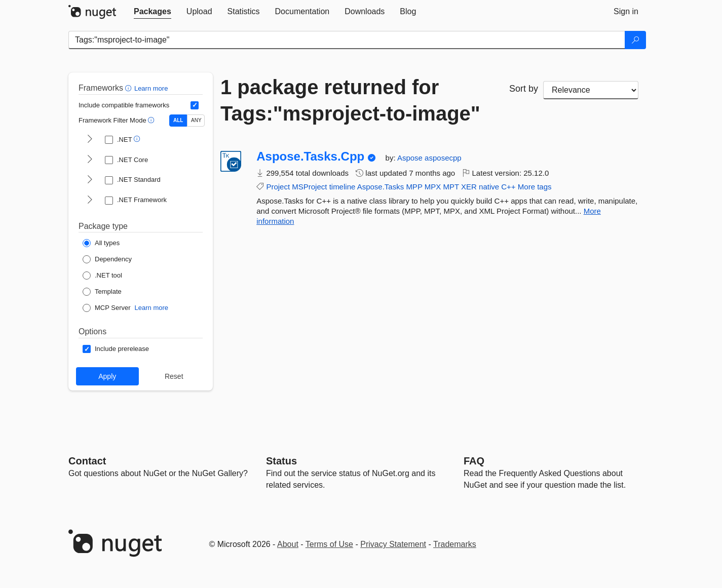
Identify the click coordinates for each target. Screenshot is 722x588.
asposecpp (443, 158)
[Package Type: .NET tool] (102, 276)
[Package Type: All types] (101, 243)
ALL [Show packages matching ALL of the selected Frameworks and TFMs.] (178, 120)
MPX (433, 187)
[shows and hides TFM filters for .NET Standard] (90, 180)
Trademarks (455, 544)
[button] (129, 88)
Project (278, 187)
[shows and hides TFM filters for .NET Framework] (90, 201)
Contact (87, 461)
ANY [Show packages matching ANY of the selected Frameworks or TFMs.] (196, 120)
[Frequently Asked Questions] (474, 461)
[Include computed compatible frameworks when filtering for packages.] (195, 105)
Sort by (524, 89)
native (489, 187)
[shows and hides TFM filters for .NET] (90, 140)
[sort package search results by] (591, 90)
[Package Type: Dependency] (107, 259)
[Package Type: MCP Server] (107, 308)
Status (281, 461)
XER (469, 187)
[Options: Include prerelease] (116, 349)
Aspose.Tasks (381, 187)
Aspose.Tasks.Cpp (310, 156)
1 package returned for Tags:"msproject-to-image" (350, 100)
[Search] (635, 40)
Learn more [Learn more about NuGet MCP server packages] (151, 308)
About (288, 544)
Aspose (411, 158)
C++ (508, 187)
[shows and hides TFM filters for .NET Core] (90, 160)
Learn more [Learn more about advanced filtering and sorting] (151, 88)
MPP (414, 187)
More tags (535, 187)
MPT (451, 187)
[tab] (153, 12)
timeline (343, 187)
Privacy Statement (393, 544)
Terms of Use (329, 544)
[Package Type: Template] (102, 292)
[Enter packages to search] (347, 40)
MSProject (309, 187)
